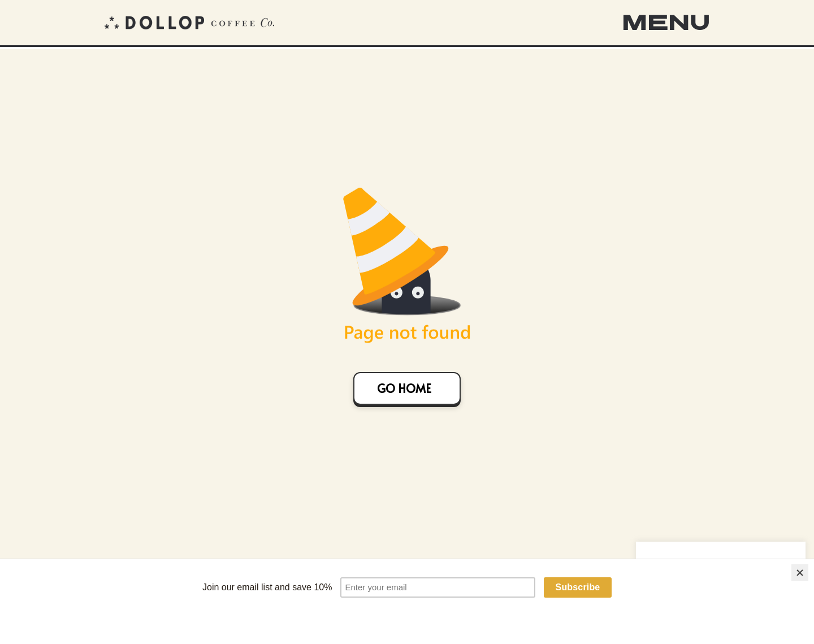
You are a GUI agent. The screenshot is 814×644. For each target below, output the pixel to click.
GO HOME (404, 388)
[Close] (800, 577)
